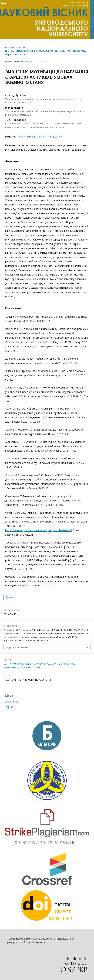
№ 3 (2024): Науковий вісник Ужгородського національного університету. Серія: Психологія (46, 53)
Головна (10, 47)
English (9, 707)
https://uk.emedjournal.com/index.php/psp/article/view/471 (39, 530)
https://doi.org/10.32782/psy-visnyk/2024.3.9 (37, 137)
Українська (12, 702)
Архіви (22, 47)
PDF (11, 597)
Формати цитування (17, 647)
